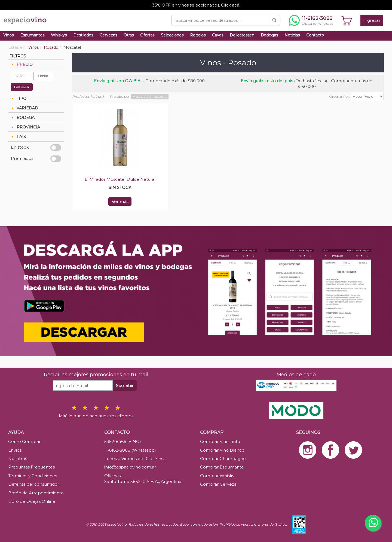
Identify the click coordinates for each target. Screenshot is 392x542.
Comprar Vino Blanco (222, 450)
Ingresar (372, 20)
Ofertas (147, 35)
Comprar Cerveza (218, 484)
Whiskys (59, 35)
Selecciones (172, 35)
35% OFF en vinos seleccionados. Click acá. (196, 5)
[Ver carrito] (347, 20)
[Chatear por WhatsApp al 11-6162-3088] (311, 20)
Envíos (15, 450)
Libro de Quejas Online (32, 501)
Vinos (8, 35)
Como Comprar (24, 441)
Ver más (120, 202)
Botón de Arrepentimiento (36, 493)
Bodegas (269, 35)
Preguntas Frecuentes (31, 467)
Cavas (218, 35)
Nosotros (18, 459)
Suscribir (125, 386)
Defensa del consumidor (34, 484)
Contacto (315, 35)
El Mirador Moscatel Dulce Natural (120, 179)
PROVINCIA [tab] (25, 127)
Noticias (292, 35)
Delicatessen (242, 35)
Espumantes (32, 35)
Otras (129, 35)
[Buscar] (274, 20)
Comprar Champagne (223, 459)
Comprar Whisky (217, 476)
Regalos (198, 35)
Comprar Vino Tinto (220, 441)
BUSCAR (22, 87)
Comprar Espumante (222, 467)
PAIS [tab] (18, 137)
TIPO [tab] (18, 99)
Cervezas (108, 35)
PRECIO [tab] (21, 65)
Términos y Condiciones (33, 476)
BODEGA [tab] (22, 118)
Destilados (83, 35)
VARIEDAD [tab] (24, 108)
